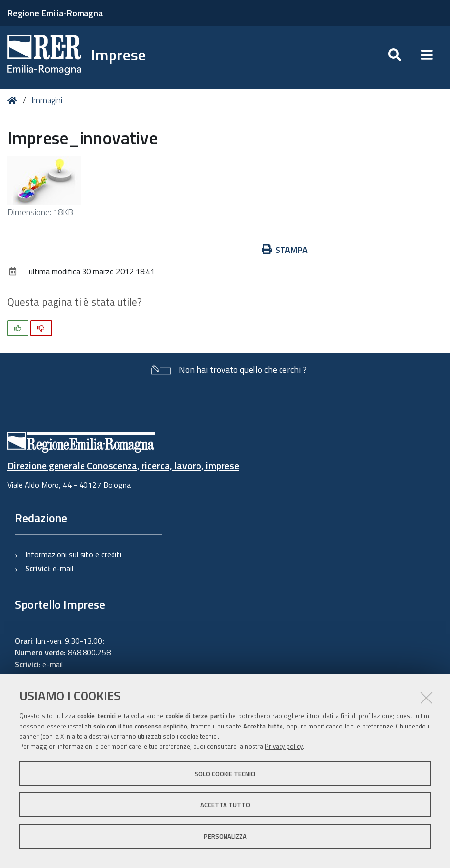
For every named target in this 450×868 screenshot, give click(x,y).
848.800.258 (89, 652)
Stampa (285, 250)
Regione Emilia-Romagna (55, 13)
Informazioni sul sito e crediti (73, 554)
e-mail (63, 568)
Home (14, 100)
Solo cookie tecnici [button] (225, 774)
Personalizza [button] (225, 836)
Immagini (47, 100)
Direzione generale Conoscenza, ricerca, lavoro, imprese (123, 465)
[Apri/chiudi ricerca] (395, 55)
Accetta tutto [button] (225, 805)
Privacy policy (284, 746)
